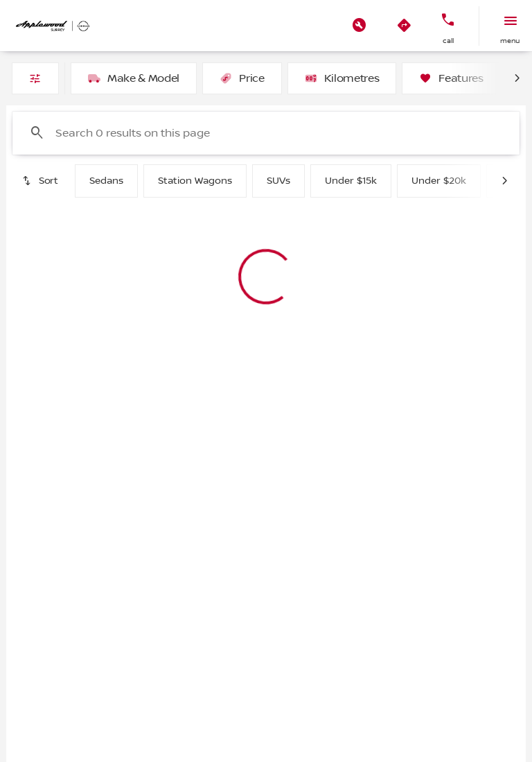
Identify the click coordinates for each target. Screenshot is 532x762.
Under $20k (439, 181)
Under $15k (351, 181)
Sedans (106, 181)
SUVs (278, 181)
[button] (360, 26)
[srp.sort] (41, 181)
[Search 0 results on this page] (266, 133)
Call (448, 41)
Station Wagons (195, 181)
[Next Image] (517, 78)
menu (510, 41)
